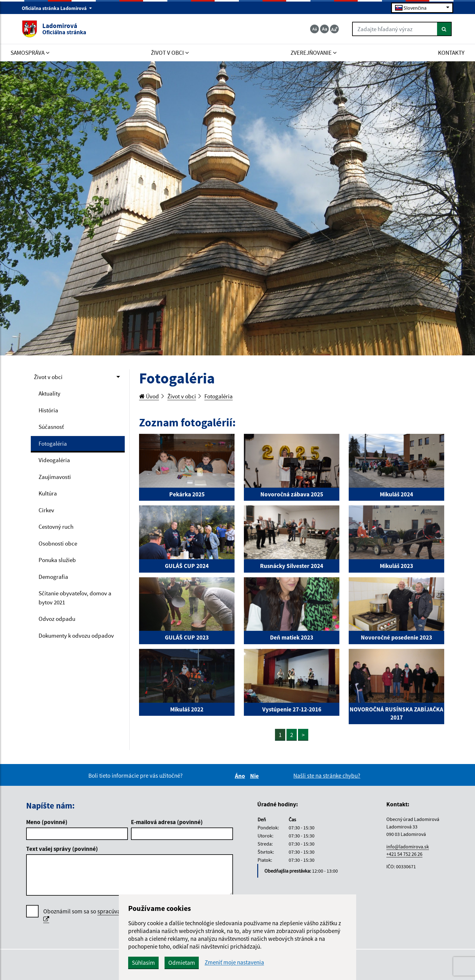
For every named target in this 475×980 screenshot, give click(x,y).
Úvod (149, 396)
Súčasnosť (51, 427)
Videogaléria (54, 460)
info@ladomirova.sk (408, 846)
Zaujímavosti (55, 477)
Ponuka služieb (57, 560)
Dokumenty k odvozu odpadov (76, 635)
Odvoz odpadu (57, 619)
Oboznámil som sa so (108, 915)
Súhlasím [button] (143, 963)
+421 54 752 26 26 (404, 854)
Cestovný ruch (56, 527)
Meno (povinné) (47, 822)
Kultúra (48, 493)
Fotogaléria (53, 443)
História (48, 410)
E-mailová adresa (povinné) (167, 822)
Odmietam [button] (182, 963)
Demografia (53, 577)
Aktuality (49, 393)
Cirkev (46, 510)
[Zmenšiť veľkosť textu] (314, 29)
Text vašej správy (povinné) (62, 849)
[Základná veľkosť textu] (324, 29)
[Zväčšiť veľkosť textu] (334, 29)
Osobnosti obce (58, 543)
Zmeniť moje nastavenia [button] (234, 962)
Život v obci (48, 377)
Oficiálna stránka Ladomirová (57, 8)
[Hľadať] (444, 29)
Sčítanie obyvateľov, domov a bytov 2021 (75, 598)
